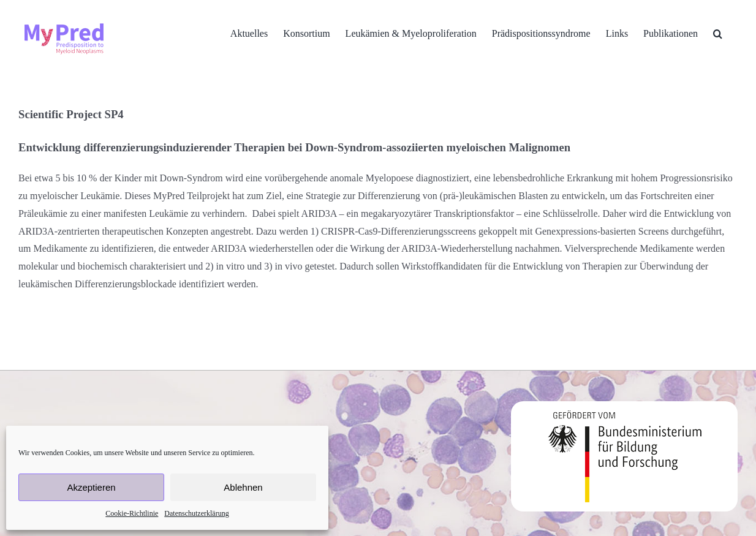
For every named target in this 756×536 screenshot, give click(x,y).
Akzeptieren (91, 487)
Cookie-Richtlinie (132, 513)
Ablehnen (243, 487)
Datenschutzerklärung (196, 513)
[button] (718, 34)
